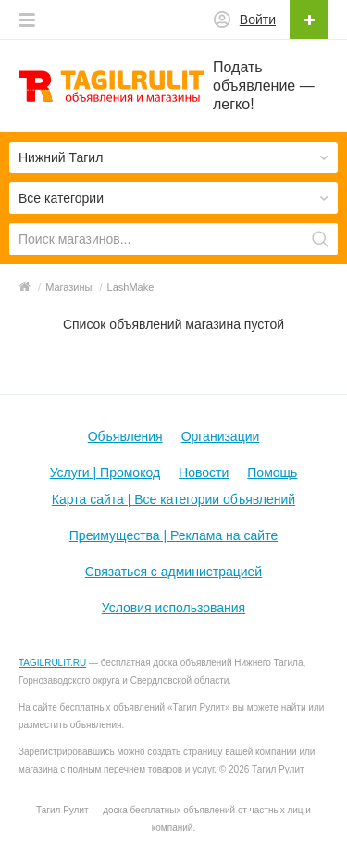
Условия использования (173, 608)
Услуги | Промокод (105, 472)
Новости (204, 472)
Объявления (125, 436)
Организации (221, 436)
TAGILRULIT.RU (52, 663)
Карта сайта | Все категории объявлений (173, 499)
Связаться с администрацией (173, 572)
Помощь (272, 472)
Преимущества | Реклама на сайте (173, 535)
